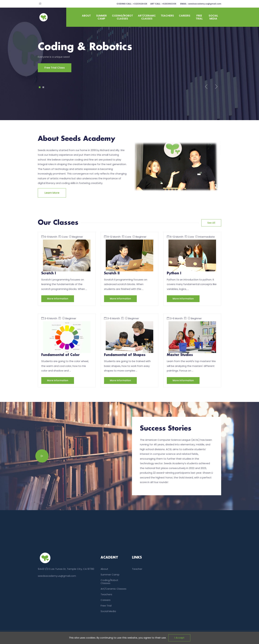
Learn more (52, 193)
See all (211, 223)
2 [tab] (43, 87)
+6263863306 (166, 4)
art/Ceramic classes (147, 17)
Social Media (213, 17)
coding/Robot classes (122, 17)
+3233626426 (137, 4)
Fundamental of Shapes (125, 355)
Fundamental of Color (60, 355)
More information (58, 299)
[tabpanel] (129, 57)
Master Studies (180, 355)
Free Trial (199, 17)
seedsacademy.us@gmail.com (201, 4)
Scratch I (49, 273)
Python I (174, 273)
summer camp (101, 17)
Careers (185, 16)
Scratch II (112, 273)
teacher (137, 569)
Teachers (167, 16)
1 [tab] (40, 87)
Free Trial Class (48, 68)
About (86, 16)
